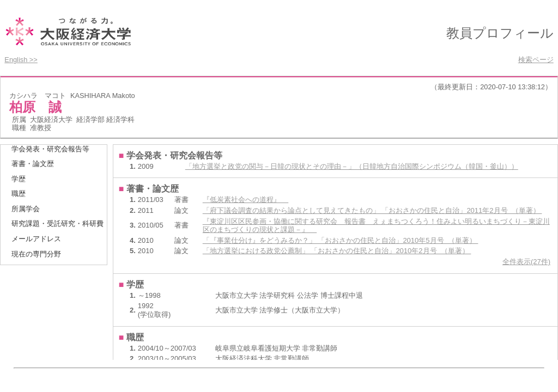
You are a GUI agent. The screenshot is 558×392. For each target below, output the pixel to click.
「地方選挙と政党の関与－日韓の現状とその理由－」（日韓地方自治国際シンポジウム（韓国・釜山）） (352, 166)
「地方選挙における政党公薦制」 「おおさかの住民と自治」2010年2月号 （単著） (337, 251)
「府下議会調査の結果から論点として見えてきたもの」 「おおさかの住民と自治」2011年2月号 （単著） (372, 210)
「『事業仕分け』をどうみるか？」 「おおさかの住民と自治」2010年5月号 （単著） (341, 240)
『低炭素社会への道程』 (245, 200)
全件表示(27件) (526, 262)
